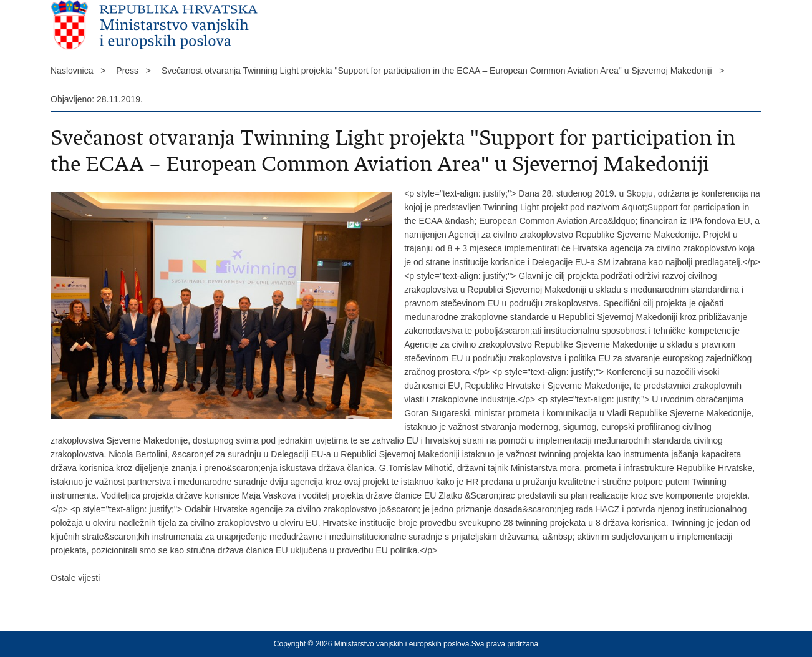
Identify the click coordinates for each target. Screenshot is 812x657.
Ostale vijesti (75, 578)
